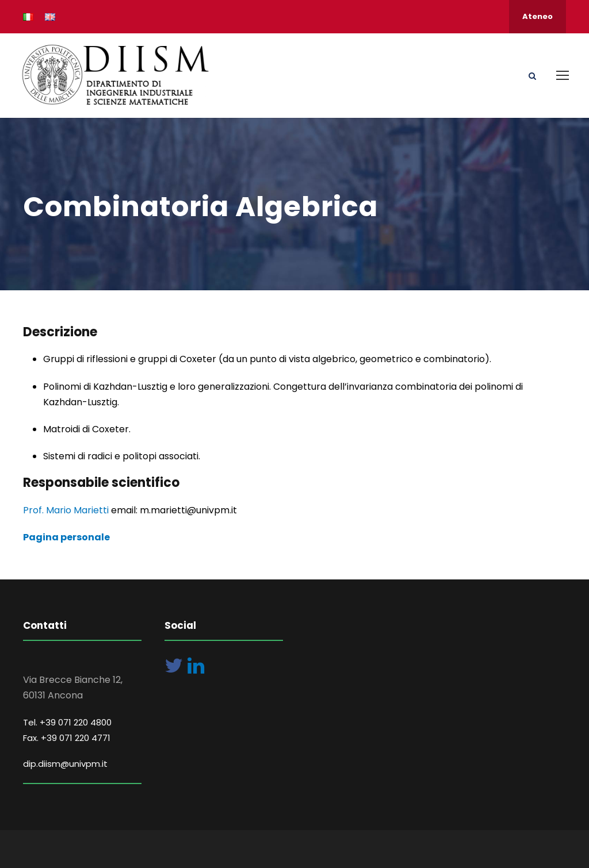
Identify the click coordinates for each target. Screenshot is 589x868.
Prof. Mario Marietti (67, 510)
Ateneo (538, 16)
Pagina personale (66, 537)
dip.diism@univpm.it (65, 764)
